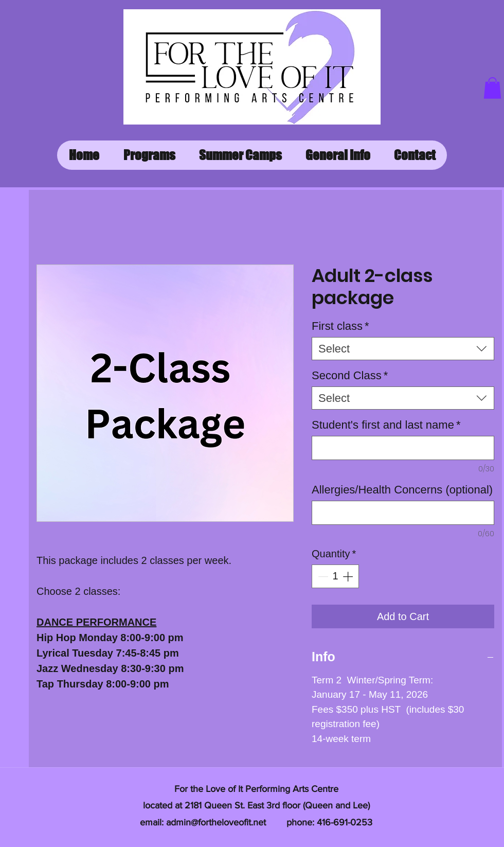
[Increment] (349, 576)
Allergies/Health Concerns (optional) (402, 490)
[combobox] (403, 349)
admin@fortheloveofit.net (216, 822)
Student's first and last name (386, 425)
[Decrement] (322, 576)
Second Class (350, 375)
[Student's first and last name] (403, 448)
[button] (492, 88)
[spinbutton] (335, 576)
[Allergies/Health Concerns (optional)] (403, 513)
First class (340, 326)
